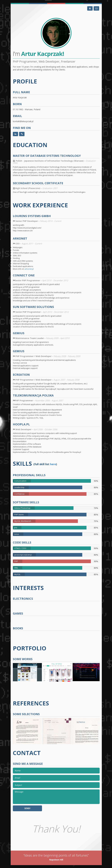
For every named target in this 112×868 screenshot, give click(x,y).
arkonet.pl (29, 269)
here (53, 464)
